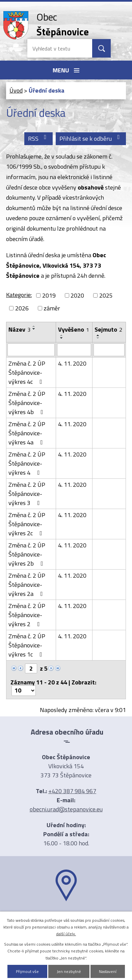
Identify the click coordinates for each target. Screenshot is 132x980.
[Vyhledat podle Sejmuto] (109, 350)
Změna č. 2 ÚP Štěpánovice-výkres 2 (27, 615)
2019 (49, 295)
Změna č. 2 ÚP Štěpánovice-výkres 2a (27, 585)
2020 (77, 295)
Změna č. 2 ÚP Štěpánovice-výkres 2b (27, 554)
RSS (39, 139)
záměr (52, 308)
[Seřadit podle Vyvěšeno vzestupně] (62, 335)
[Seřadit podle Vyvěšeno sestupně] (62, 338)
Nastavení (108, 971)
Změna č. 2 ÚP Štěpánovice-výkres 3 (27, 494)
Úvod (16, 90)
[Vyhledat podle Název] (31, 350)
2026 (22, 308)
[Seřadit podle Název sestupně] (34, 329)
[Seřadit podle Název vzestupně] (34, 326)
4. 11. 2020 (72, 363)
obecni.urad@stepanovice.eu (66, 809)
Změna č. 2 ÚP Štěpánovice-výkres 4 (27, 463)
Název (19, 329)
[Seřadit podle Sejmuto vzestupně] (98, 335)
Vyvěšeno (74, 329)
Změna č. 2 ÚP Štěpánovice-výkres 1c (27, 645)
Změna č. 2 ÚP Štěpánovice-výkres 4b (27, 403)
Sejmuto (108, 329)
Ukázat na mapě (66, 914)
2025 (106, 295)
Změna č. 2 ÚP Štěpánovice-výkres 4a (27, 433)
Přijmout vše (27, 971)
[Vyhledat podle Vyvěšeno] (74, 350)
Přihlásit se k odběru (91, 139)
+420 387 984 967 (72, 791)
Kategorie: (19, 295)
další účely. (66, 934)
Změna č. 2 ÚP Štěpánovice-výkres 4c (27, 373)
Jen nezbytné (69, 971)
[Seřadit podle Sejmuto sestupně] (98, 338)
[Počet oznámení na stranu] (24, 691)
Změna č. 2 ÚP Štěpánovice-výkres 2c (27, 524)
